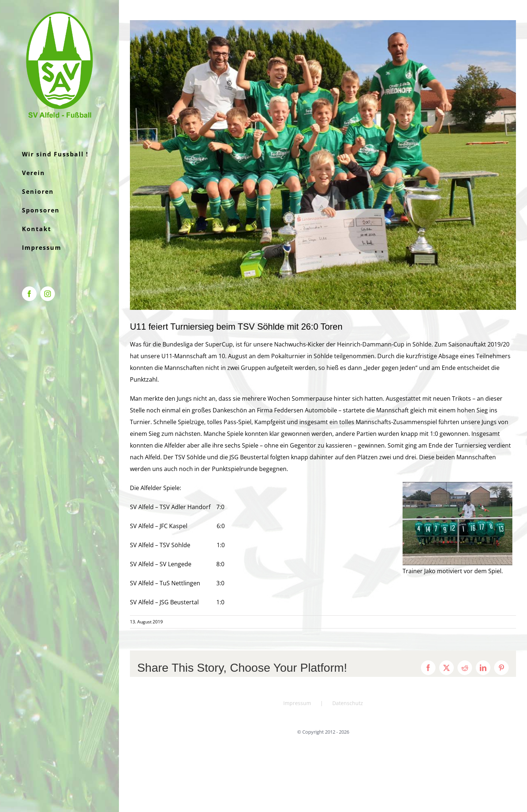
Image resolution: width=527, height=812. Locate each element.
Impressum (297, 703)
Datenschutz (348, 703)
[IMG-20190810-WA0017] (323, 165)
